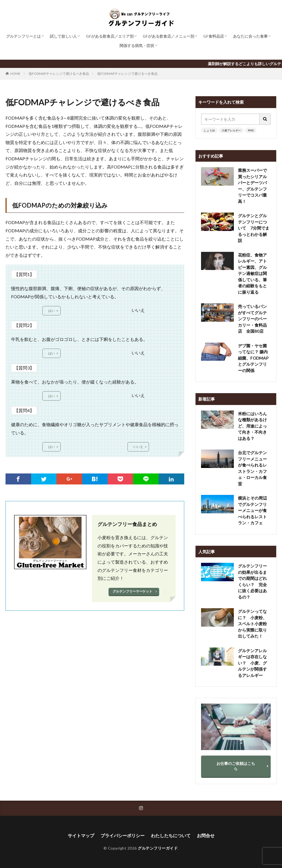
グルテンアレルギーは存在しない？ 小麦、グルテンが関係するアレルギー (252, 663)
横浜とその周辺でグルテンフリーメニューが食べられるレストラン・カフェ (252, 510)
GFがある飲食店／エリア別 (110, 36)
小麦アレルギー (231, 130)
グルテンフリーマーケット (132, 591)
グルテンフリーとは (23, 36)
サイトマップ (81, 835)
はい (51, 311)
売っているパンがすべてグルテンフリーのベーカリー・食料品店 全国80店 (252, 319)
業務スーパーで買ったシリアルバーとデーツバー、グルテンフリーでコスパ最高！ (252, 186)
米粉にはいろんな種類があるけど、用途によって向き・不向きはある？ (252, 426)
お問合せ (206, 835)
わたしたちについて (171, 835)
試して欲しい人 (63, 36)
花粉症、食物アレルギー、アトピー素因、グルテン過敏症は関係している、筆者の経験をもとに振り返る (252, 273)
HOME (15, 74)
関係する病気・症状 (137, 46)
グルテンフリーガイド (158, 848)
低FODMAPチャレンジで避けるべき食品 (59, 74)
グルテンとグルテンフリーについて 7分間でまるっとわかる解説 (254, 228)
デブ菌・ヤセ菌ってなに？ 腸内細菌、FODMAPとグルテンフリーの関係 (253, 358)
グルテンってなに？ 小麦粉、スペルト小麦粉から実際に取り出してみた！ (252, 624)
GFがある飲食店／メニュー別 (168, 36)
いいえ (138, 447)
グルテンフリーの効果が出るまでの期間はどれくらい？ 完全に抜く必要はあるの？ (252, 581)
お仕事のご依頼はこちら (236, 766)
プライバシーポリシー (123, 835)
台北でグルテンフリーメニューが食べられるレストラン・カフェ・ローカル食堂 (252, 468)
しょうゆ (209, 130)
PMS (251, 130)
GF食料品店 (214, 36)
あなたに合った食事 (250, 36)
